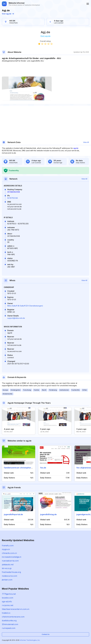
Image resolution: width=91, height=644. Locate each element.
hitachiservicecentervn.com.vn (16, 609)
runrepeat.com (9, 628)
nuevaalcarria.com (10, 561)
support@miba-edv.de (16, 318)
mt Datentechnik (14, 192)
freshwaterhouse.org (11, 572)
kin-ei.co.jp (7, 568)
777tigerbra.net (9, 594)
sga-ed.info (7, 602)
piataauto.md (8, 564)
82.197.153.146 (13, 198)
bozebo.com (8, 598)
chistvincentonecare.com (13, 617)
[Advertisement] (45, 69)
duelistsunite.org (9, 621)
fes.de (43, 468)
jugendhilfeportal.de (13, 514)
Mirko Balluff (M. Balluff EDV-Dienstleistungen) (25, 306)
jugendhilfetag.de (48, 514)
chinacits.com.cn (9, 553)
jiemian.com (7, 580)
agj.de (76, 148)
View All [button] (86, 142)
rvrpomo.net (8, 605)
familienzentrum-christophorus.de (20, 468)
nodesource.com (9, 576)
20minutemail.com (10, 624)
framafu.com (8, 546)
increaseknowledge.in (12, 557)
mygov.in (6, 549)
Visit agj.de (8, 14)
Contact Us (46, 634)
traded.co (6, 613)
